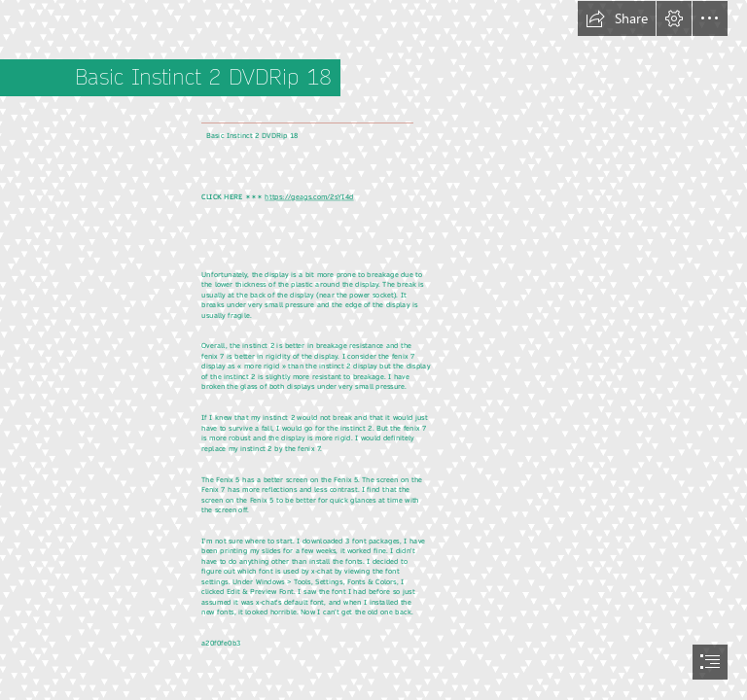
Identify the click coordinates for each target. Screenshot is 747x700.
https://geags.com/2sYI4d (309, 196)
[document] (373, 350)
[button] (617, 18)
